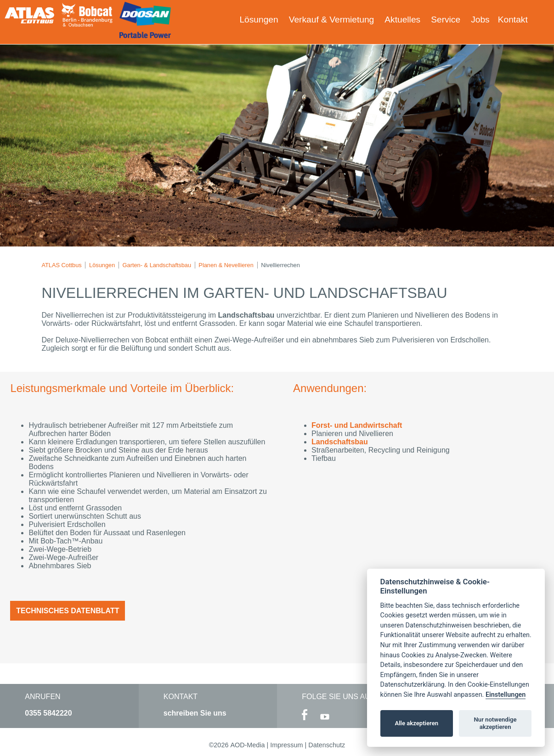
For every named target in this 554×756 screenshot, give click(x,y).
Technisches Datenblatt (68, 611)
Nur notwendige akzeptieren (495, 723)
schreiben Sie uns (195, 713)
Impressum (286, 745)
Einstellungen (506, 695)
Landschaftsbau (340, 442)
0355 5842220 (48, 713)
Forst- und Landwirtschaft (357, 425)
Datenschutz (327, 745)
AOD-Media (247, 745)
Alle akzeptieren (416, 723)
